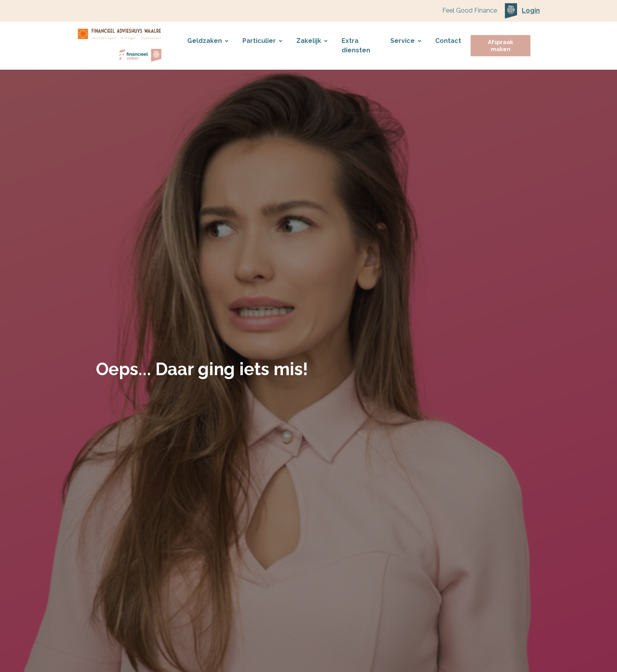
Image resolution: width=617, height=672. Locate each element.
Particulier (262, 41)
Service (406, 41)
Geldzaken (208, 41)
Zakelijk (312, 41)
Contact (448, 41)
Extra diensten (356, 45)
